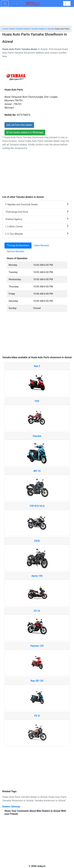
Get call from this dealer (19, 125)
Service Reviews (16, 251)
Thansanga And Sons (37, 212)
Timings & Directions (18, 245)
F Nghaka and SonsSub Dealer (37, 204)
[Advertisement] (37, 335)
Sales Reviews (42, 245)
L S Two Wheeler (37, 234)
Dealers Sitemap (11, 807)
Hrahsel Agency (37, 219)
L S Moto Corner (37, 226)
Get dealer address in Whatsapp (25, 132)
